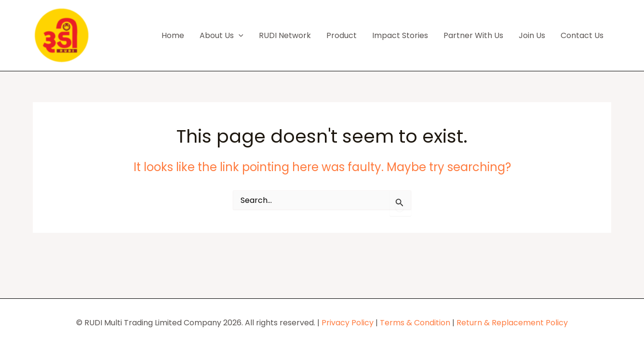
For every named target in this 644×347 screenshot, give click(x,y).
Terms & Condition (415, 323)
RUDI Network (285, 35)
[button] (239, 36)
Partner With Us (473, 35)
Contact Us (582, 35)
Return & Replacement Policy (512, 323)
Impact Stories (400, 35)
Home (173, 35)
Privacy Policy (348, 323)
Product (342, 35)
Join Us (532, 35)
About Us (221, 36)
